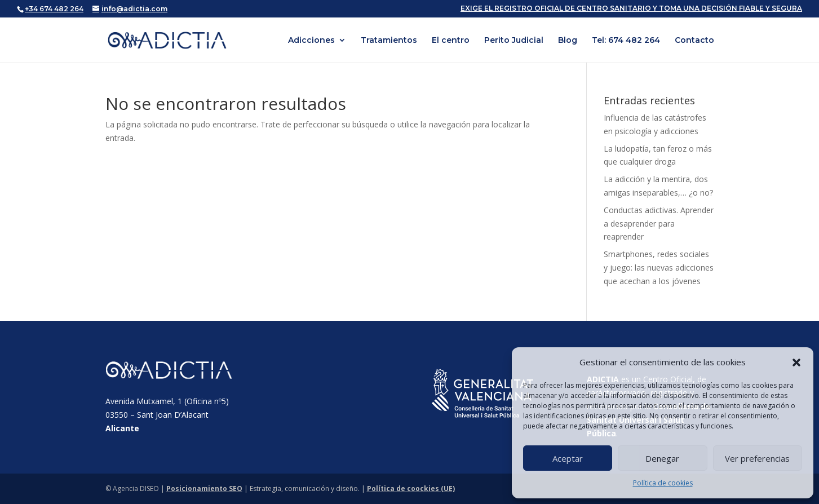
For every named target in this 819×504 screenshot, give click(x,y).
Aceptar (568, 458)
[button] (796, 362)
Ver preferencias (757, 458)
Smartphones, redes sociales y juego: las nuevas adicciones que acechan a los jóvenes (659, 268)
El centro (451, 41)
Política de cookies (663, 483)
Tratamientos (389, 41)
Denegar (662, 458)
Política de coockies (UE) (411, 488)
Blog (568, 41)
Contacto (694, 41)
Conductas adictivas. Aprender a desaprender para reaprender (659, 224)
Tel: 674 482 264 (626, 41)
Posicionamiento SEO (204, 488)
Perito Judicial (514, 41)
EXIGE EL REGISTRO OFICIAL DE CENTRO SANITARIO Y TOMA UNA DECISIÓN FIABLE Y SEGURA (631, 9)
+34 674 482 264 (54, 9)
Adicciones (311, 41)
